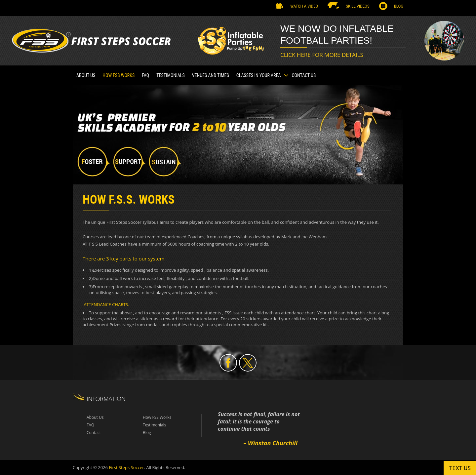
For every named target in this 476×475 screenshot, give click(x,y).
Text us (460, 468)
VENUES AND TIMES (211, 75)
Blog (399, 6)
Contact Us (304, 75)
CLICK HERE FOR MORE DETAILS (322, 55)
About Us (86, 75)
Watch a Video (304, 6)
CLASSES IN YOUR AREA (259, 75)
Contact (94, 433)
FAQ (145, 75)
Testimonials (155, 425)
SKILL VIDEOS (357, 6)
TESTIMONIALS (171, 75)
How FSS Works (119, 75)
